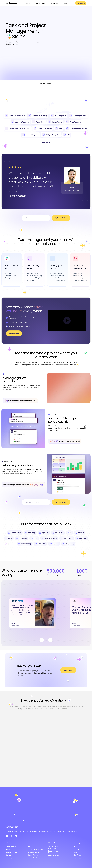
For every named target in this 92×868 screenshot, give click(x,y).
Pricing (65, 3)
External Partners (34, 858)
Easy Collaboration (55, 856)
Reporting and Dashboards (53, 852)
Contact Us (78, 858)
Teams (30, 846)
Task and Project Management (54, 847)
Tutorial (76, 849)
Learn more (46, 142)
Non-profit (10, 858)
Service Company (12, 852)
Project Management (35, 849)
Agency (9, 849)
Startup (8, 855)
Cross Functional (34, 852)
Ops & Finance (33, 855)
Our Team (77, 855)
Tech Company (11, 846)
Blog (76, 852)
